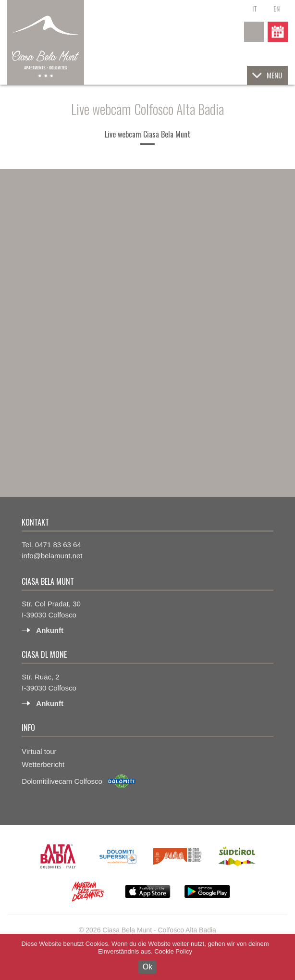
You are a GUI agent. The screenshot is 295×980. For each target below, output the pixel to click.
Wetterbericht (43, 764)
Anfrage (278, 32)
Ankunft (50, 630)
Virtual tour (39, 751)
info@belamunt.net (52, 556)
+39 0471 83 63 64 (254, 32)
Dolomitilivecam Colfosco (62, 781)
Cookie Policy (173, 951)
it (255, 8)
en (277, 8)
